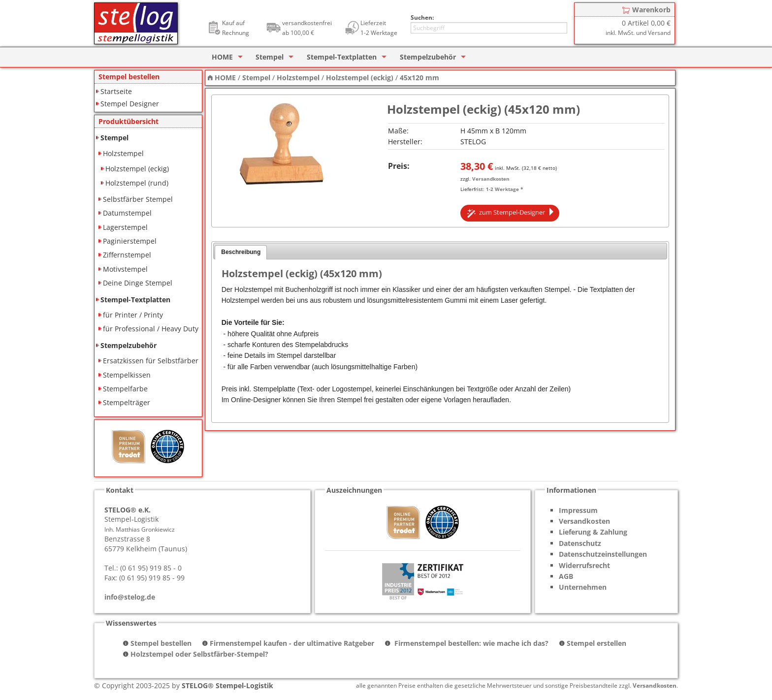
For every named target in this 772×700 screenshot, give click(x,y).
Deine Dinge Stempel (138, 283)
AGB (566, 576)
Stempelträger (127, 402)
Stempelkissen (127, 375)
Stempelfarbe (125, 389)
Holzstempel (123, 153)
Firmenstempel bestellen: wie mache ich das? (470, 643)
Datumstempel (127, 213)
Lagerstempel (125, 227)
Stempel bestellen (161, 643)
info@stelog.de (130, 597)
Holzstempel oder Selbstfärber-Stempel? (199, 654)
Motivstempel (125, 269)
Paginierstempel (130, 241)
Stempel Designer (130, 104)
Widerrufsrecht (584, 565)
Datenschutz (580, 543)
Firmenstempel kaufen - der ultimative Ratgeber (292, 643)
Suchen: (422, 17)
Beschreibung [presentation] (241, 252)
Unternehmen (583, 587)
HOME (222, 57)
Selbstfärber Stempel (138, 199)
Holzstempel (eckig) (137, 169)
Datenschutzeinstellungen (603, 554)
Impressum (578, 510)
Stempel (270, 57)
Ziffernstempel (127, 255)
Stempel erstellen (596, 643)
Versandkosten (491, 179)
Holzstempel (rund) (137, 183)
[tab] (241, 253)
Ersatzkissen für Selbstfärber (151, 361)
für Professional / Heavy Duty (151, 329)
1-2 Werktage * (504, 189)
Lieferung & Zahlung (593, 532)
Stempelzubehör (428, 57)
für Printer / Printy (133, 315)
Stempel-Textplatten (342, 57)
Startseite (116, 91)
